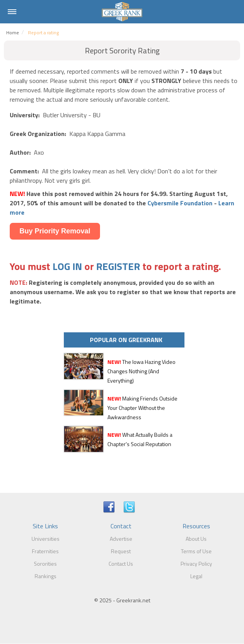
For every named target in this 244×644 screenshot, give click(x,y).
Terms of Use (196, 551)
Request (121, 551)
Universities (46, 539)
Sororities (45, 564)
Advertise (121, 539)
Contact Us (121, 564)
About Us (196, 539)
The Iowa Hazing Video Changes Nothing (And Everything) (141, 371)
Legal (196, 576)
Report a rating (43, 33)
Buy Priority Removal (55, 231)
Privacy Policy (196, 564)
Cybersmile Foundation (180, 203)
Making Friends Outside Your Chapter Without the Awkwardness (142, 408)
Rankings (46, 576)
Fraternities (45, 551)
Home (13, 33)
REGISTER (118, 266)
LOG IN (67, 266)
